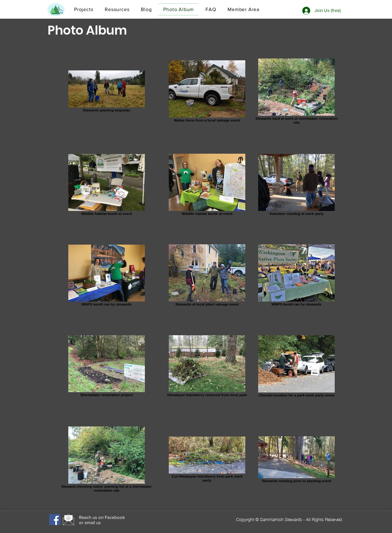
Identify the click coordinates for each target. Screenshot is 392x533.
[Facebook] (55, 520)
